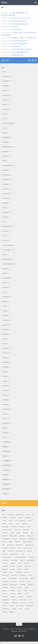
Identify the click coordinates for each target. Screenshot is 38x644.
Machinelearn (8, 259)
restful (23, 584)
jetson (5, 548)
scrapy (12, 591)
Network (6, 297)
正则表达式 (7, 465)
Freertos (6, 175)
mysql (5, 566)
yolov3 (15, 27)
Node (5, 311)
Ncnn (5, 292)
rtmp (26, 587)
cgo (21, 518)
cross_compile (20, 521)
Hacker (6, 189)
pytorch (14, 581)
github (5, 536)
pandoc (23, 575)
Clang (5, 109)
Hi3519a (6, 198)
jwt (4, 551)
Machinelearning (9, 264)
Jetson (6, 217)
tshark (23, 603)
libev (30, 551)
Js (4, 222)
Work (5, 414)
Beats (5, 90)
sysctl (14, 600)
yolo (5, 612)
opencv (6, 575)
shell (5, 594)
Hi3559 (6, 203)
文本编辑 (6, 461)
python (5, 581)
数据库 (6, 456)
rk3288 (31, 584)
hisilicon (32, 539)
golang (13, 536)
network (28, 566)
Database (7, 137)
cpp (11, 521)
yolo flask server (20, 44)
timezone (15, 603)
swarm (29, 597)
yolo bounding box (20, 41)
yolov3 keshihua (19, 21)
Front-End (7, 179)
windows (30, 606)
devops (5, 527)
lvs (23, 554)
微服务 (6, 447)
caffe (5, 518)
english (5, 533)
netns (20, 566)
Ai (4, 72)
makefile (6, 560)
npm (11, 572)
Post (5, 339)
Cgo (5, 104)
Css (5, 128)
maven (5, 563)
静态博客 (6, 489)
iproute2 (10, 545)
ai (4, 8)
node (26, 569)
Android (6, 81)
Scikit (5, 376)
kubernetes (21, 551)
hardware (6, 539)
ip (4, 545)
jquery (13, 548)
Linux (5, 240)
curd (11, 524)
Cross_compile (8, 123)
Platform (6, 334)
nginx (5, 569)
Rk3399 (6, 367)
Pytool (4, 2)
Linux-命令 (7, 250)
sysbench (6, 600)
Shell (5, 381)
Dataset (6, 142)
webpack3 (20, 606)
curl (17, 524)
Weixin (6, 404)
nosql (5, 572)
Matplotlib (7, 278)
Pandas (6, 329)
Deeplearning (8, 147)
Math (5, 273)
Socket (6, 386)
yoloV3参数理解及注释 (20, 52)
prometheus (23, 578)
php (30, 575)
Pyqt (5, 344)
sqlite (20, 594)
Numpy (6, 315)
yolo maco (16, 46)
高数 (5, 494)
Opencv (6, 325)
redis (28, 581)
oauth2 (27, 572)
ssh (26, 594)
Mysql (5, 287)
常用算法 (6, 442)
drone (22, 527)
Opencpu (6, 320)
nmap (13, 569)
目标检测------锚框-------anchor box (24, 38)
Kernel (6, 231)
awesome (20, 515)
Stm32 (6, 390)
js (20, 548)
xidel (14, 609)
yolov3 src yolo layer (21, 18)
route (13, 587)
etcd (19, 533)
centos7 (13, 518)
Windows (6, 409)
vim (12, 606)
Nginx (5, 301)
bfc (27, 515)
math (22, 560)
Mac (5, 254)
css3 (4, 524)
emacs (17, 530)
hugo (18, 542)
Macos (6, 269)
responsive (14, 584)
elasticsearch (7, 530)
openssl (14, 575)
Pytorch (6, 353)
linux (5, 554)
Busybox (6, 95)
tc (30, 600)
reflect (5, 584)
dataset (25, 524)
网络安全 (6, 479)
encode (26, 530)
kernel (11, 551)
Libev (5, 236)
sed (25, 591)
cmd (4, 521)
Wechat (6, 400)
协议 (5, 428)
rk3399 (5, 587)
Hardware (7, 194)
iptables (20, 545)
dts (29, 527)
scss (19, 591)
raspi (21, 581)
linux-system (14, 554)
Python (6, 348)
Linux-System (8, 245)
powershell (13, 578)
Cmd (5, 114)
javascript (29, 545)
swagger (21, 597)
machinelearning (20, 557)
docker (14, 527)
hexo (15, 539)
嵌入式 (6, 433)
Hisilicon (6, 212)
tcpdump (6, 603)
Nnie (5, 306)
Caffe (5, 100)
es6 (12, 533)
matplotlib (30, 560)
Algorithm (7, 76)
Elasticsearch (8, 165)
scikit (5, 591)
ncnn (13, 566)
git (32, 533)
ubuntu (31, 603)
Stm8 (5, 395)
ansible (10, 515)
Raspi (5, 358)
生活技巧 (6, 470)
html (4, 542)
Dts (5, 161)
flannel (26, 533)
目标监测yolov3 (18, 55)
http (11, 542)
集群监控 (6, 484)
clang (28, 518)
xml (20, 609)
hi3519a (22, 539)
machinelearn (7, 557)
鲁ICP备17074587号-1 (19, 631)
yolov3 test (17, 30)
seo (32, 591)
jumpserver (28, 548)
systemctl (23, 600)
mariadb (14, 560)
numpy (19, 572)
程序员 (6, 475)
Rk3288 (6, 362)
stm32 (5, 597)
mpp (26, 563)
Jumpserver (7, 226)
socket (12, 594)
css (29, 521)
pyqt (32, 578)
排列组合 (6, 451)
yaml (27, 609)
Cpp (5, 119)
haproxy (30, 536)
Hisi (5, 208)
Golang (6, 184)
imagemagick (27, 542)
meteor (13, 563)
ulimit (5, 606)
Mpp (5, 283)
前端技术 (6, 423)
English (6, 170)
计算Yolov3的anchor (20, 24)
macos (32, 557)
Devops (6, 151)
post (4, 578)
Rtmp (5, 372)
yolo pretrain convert (21, 49)
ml (20, 563)
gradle (22, 536)
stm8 (13, 597)
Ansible (6, 86)
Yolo (5, 419)
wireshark (6, 609)
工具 (5, 437)
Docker (6, 156)
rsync (20, 587)
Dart (5, 133)
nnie (20, 569)
